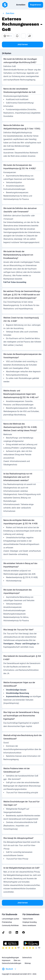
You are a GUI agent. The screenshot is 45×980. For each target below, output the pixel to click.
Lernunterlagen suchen (10, 919)
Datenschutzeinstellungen (12, 963)
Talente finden (28, 919)
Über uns (17, 960)
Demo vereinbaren (29, 925)
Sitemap (28, 963)
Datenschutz (27, 958)
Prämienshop (7, 922)
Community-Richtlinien (10, 925)
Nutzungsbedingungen (10, 958)
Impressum (6, 960)
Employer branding (30, 922)
